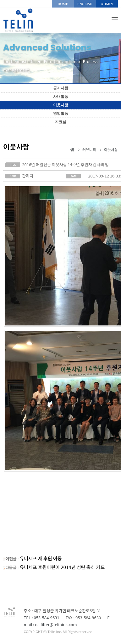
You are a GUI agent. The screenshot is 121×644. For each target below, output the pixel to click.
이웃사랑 (61, 105)
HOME (63, 4)
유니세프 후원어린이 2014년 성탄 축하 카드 (62, 567)
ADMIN (107, 4)
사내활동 (61, 97)
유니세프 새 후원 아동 (41, 558)
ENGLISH (85, 4)
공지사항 (61, 88)
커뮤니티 (89, 149)
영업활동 (61, 113)
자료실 (61, 122)
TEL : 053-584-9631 (42, 618)
